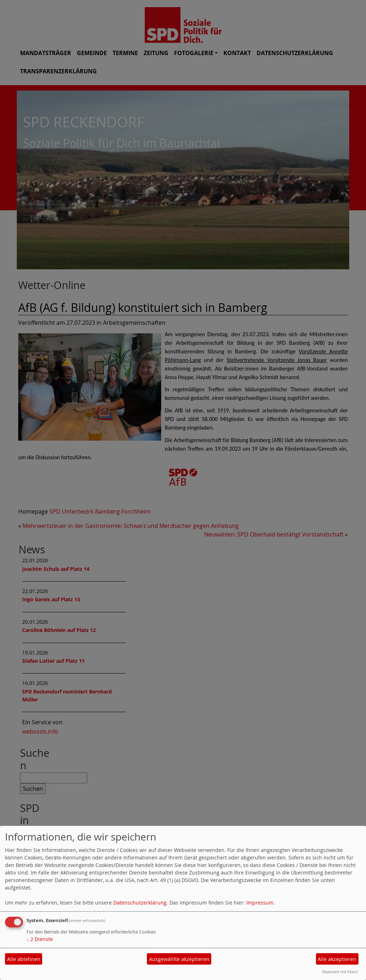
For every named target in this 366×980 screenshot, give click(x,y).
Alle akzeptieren (337, 959)
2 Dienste (40, 939)
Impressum (260, 903)
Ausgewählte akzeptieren (179, 959)
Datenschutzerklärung (140, 903)
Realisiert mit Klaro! (340, 972)
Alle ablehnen (24, 959)
